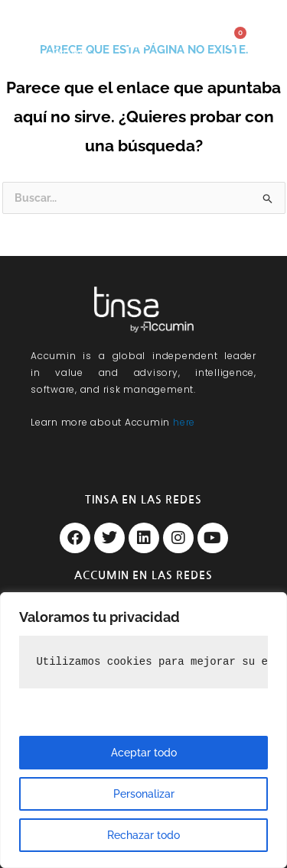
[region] (143, 730)
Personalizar (144, 794)
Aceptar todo (144, 753)
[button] (137, 40)
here (184, 422)
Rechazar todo (143, 835)
